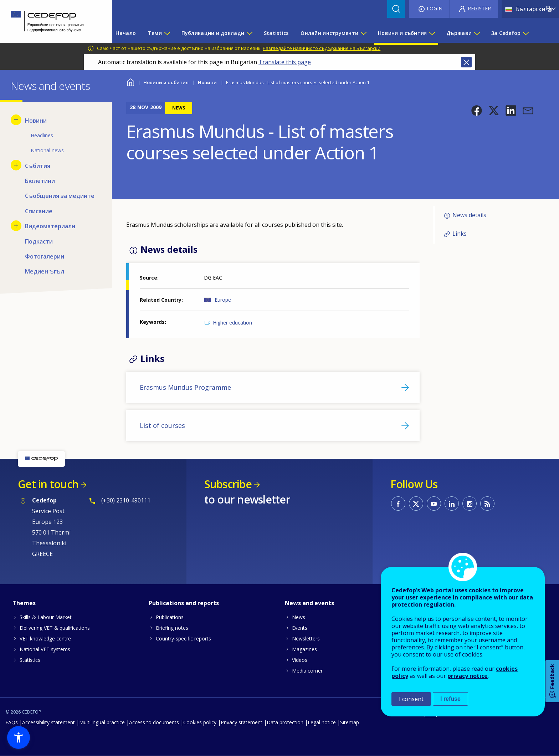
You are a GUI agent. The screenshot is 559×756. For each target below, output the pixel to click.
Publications (170, 617)
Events (300, 628)
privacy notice (468, 676)
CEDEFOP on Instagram (470, 504)
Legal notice (322, 722)
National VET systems (45, 649)
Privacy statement (242, 722)
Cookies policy (200, 722)
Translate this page (285, 62)
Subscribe (228, 484)
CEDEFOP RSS (487, 504)
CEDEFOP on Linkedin (452, 504)
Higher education (232, 323)
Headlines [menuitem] (42, 135)
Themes (24, 603)
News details (469, 215)
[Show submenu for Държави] (477, 33)
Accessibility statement (48, 722)
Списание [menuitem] (39, 211)
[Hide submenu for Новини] (16, 120)
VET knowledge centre (45, 638)
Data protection (285, 722)
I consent (411, 699)
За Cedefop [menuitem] (506, 33)
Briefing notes (172, 628)
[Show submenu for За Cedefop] (525, 33)
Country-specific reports (183, 638)
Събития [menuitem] (38, 166)
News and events (309, 603)
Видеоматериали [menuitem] (50, 226)
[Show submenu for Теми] (167, 33)
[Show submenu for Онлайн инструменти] (363, 33)
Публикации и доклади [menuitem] (213, 33)
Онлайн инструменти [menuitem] (329, 33)
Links (460, 234)
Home (131, 81)
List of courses (162, 425)
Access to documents (154, 722)
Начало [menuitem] (126, 33)
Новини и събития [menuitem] (402, 33)
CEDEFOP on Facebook (398, 504)
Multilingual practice (102, 722)
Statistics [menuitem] (276, 33)
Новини (207, 82)
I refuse (450, 699)
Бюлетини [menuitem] (40, 181)
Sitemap (350, 722)
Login (435, 8)
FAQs (12, 722)
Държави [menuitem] (459, 33)
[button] (477, 111)
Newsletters (306, 638)
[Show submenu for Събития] (16, 165)
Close (466, 62)
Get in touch (48, 484)
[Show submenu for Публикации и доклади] (249, 33)
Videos (300, 660)
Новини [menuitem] (36, 121)
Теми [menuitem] (155, 33)
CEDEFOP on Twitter (416, 504)
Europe (223, 300)
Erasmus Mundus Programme (185, 387)
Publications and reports (184, 603)
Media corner (307, 671)
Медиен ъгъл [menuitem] (45, 271)
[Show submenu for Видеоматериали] (16, 226)
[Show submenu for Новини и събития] (432, 33)
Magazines (304, 649)
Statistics (30, 660)
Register (479, 8)
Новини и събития (166, 82)
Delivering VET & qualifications (55, 628)
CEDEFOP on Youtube (434, 504)
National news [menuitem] (47, 150)
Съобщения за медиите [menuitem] (60, 196)
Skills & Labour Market (46, 617)
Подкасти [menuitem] (39, 241)
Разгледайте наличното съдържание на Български (322, 48)
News (299, 617)
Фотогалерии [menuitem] (45, 256)
